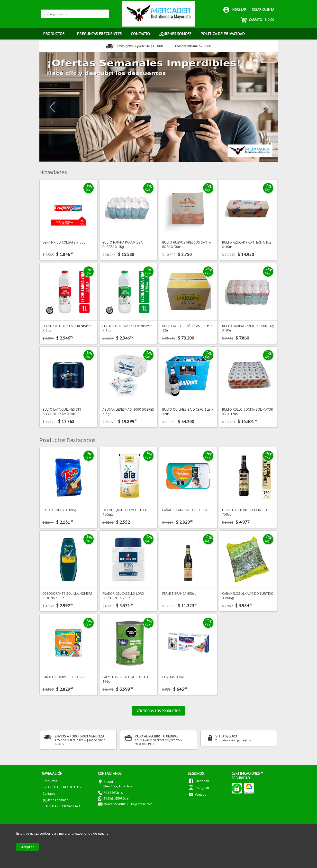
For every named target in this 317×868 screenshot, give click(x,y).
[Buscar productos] (104, 14)
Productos (56, 34)
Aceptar (27, 847)
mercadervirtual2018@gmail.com (128, 804)
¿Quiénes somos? (175, 34)
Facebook (202, 781)
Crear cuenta (263, 9)
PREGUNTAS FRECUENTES (99, 34)
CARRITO (258, 20)
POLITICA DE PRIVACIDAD (223, 34)
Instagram (202, 788)
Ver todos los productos (158, 711)
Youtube (201, 794)
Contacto (140, 34)
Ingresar (235, 9)
